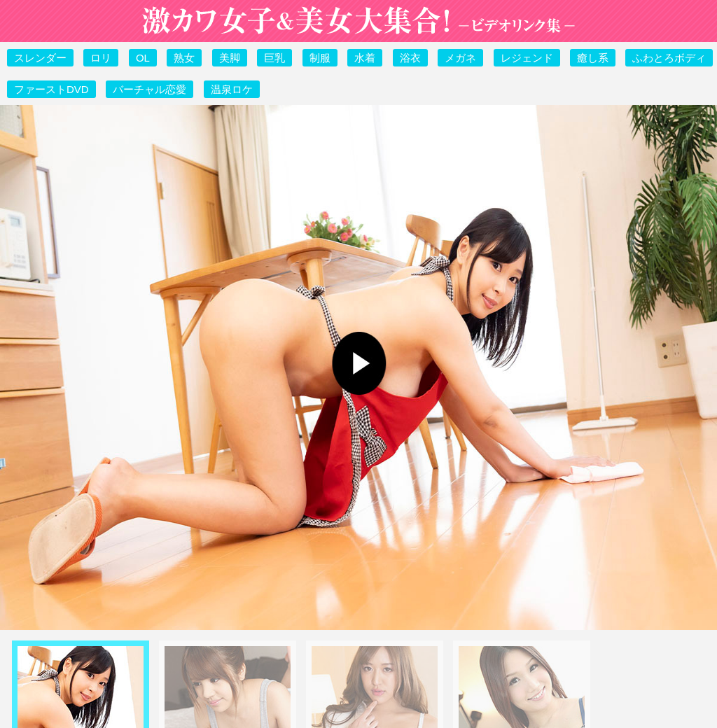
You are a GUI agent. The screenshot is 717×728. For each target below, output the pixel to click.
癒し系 (593, 58)
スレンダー (40, 58)
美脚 (230, 58)
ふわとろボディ (669, 58)
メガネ (460, 58)
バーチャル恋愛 (149, 89)
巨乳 (274, 58)
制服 (320, 58)
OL (143, 58)
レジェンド (527, 58)
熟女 (184, 58)
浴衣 (410, 58)
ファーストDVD (51, 89)
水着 (365, 58)
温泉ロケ (232, 89)
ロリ (101, 58)
